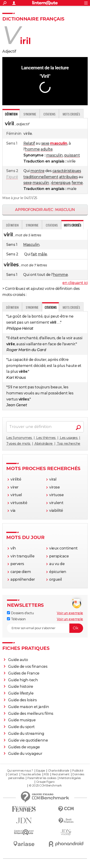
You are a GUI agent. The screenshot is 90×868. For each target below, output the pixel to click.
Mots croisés (71, 114)
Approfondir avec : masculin (45, 210)
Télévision (16, 619)
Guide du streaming (26, 734)
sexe (45, 143)
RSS (46, 774)
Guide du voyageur (25, 754)
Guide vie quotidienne (28, 740)
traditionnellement (41, 177)
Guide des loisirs (22, 700)
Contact (13, 774)
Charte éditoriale (59, 771)
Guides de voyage (24, 747)
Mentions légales (70, 778)
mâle (42, 254)
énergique (61, 183)
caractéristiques (67, 171)
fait (34, 254)
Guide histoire (21, 687)
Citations (49, 114)
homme (32, 149)
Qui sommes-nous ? (20, 771)
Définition (12, 225)
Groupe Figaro (45, 782)
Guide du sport (21, 727)
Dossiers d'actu (20, 613)
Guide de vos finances (28, 666)
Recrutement (61, 774)
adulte (47, 149)
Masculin (31, 245)
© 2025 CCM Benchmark (45, 785)
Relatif (29, 143)
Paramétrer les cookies (42, 778)
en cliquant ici (75, 283)
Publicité (78, 771)
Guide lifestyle (21, 693)
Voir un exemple (70, 613)
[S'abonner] (45, 628)
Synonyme (30, 114)
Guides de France (24, 673)
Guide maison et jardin (29, 707)
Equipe (41, 771)
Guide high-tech (23, 680)
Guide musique (22, 720)
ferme (77, 183)
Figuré (12, 177)
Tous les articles (31, 774)
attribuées (68, 177)
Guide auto (18, 660)
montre (37, 171)
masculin (55, 155)
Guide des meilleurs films (31, 714)
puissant (72, 155)
